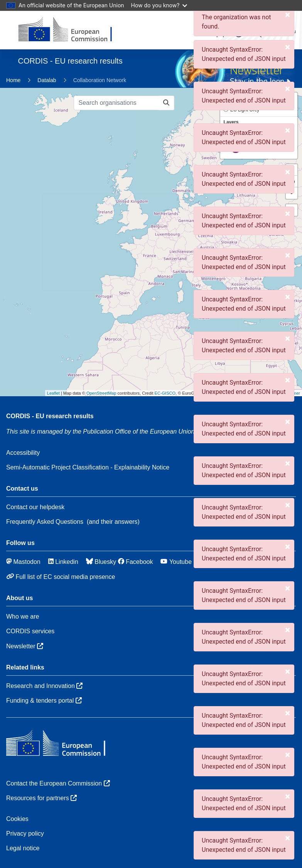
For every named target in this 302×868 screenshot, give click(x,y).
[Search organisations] (116, 103)
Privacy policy (25, 834)
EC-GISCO (165, 393)
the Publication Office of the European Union (138, 431)
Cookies (17, 819)
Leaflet (53, 393)
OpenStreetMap (101, 393)
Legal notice (23, 848)
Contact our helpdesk (35, 507)
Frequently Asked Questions (45, 522)
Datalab (47, 80)
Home (13, 80)
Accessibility (23, 453)
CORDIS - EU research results (50, 416)
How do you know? (159, 5)
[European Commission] (71, 30)
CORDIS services (30, 631)
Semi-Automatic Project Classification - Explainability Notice (88, 467)
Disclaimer (290, 393)
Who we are (23, 617)
